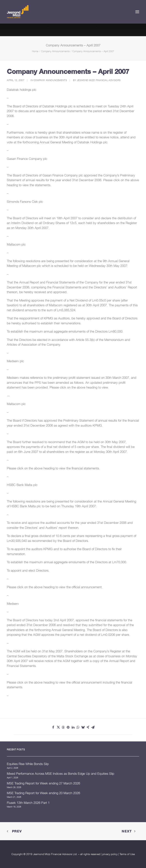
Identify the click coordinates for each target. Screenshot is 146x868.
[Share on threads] (63, 727)
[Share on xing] (88, 727)
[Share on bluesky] (83, 727)
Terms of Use (127, 854)
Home (35, 51)
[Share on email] (93, 727)
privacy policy (110, 854)
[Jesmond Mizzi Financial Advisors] (18, 12)
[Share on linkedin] (73, 727)
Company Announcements (55, 51)
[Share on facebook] (53, 727)
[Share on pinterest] (68, 727)
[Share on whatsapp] (78, 727)
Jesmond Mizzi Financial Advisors (99, 80)
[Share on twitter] (58, 727)
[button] (137, 12)
